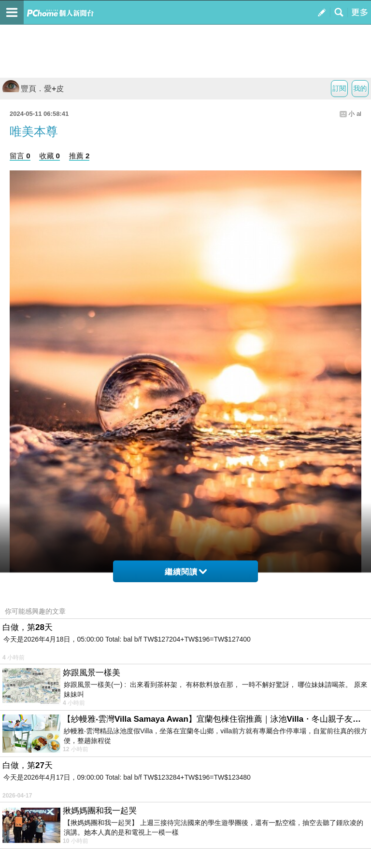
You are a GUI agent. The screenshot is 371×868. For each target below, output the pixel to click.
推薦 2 (79, 156)
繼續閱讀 (186, 572)
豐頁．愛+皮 (33, 89)
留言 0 (20, 156)
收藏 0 (50, 156)
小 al (355, 114)
